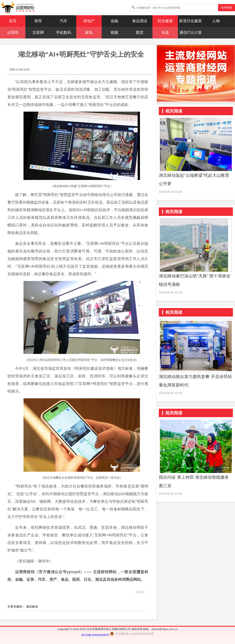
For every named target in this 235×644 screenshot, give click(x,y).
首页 (13, 21)
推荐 (38, 21)
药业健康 (165, 21)
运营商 (13, 33)
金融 (114, 21)
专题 (165, 33)
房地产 (89, 21)
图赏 (140, 33)
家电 (89, 33)
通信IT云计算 (191, 33)
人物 (216, 21)
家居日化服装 (191, 21)
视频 (114, 33)
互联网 (38, 33)
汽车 (64, 21)
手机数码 (64, 33)
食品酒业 (140, 21)
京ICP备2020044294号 (96, 635)
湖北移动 (32, 607)
